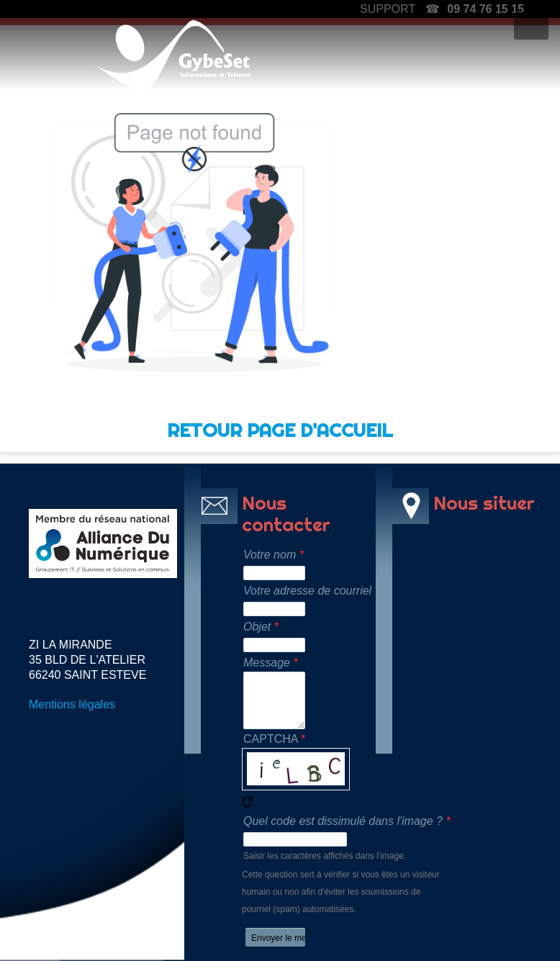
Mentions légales (72, 704)
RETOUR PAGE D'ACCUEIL (280, 430)
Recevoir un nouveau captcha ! (248, 802)
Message (267, 663)
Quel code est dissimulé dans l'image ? (343, 821)
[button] (531, 26)
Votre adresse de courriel (305, 591)
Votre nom (270, 555)
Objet (257, 627)
